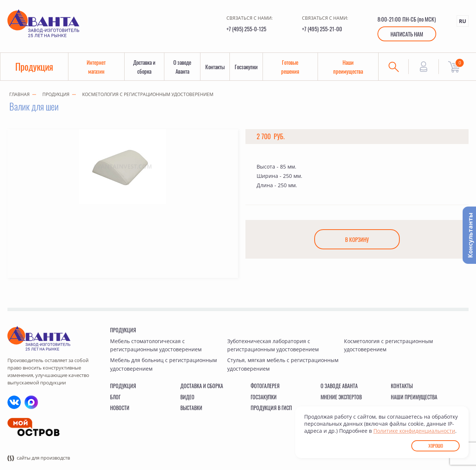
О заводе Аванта (182, 67)
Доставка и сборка (144, 67)
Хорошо (436, 446)
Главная (20, 94)
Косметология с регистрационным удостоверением (148, 94)
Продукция (34, 66)
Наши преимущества (348, 67)
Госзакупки (246, 67)
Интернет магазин (96, 67)
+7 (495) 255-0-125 (246, 29)
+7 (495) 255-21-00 (322, 29)
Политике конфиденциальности (414, 431)
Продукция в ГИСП (271, 408)
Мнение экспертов (341, 397)
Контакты (215, 67)
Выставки (191, 408)
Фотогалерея (265, 386)
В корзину (357, 239)
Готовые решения (290, 67)
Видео (187, 397)
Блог (115, 397)
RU (463, 21)
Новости (120, 408)
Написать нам (407, 34)
